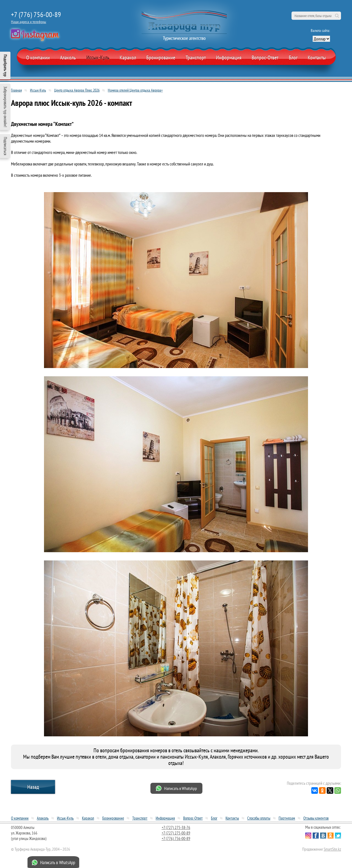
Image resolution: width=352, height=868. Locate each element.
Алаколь (68, 57)
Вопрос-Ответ (265, 57)
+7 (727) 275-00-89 (176, 833)
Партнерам (287, 818)
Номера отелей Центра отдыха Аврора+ (135, 90)
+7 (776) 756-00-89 (36, 14)
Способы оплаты (259, 818)
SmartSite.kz (332, 849)
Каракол (128, 57)
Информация (229, 57)
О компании (38, 57)
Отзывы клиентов (316, 818)
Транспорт (196, 57)
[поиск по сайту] (316, 16)
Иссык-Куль (98, 57)
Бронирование (113, 818)
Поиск (337, 16)
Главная (16, 90)
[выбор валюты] (321, 39)
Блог (293, 57)
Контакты (317, 57)
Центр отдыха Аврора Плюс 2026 (77, 90)
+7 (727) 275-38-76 (176, 827)
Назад (33, 787)
